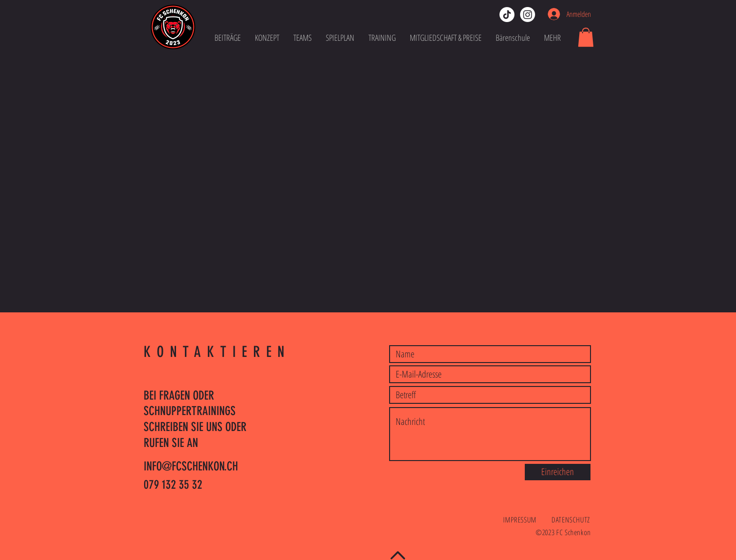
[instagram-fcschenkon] (528, 15)
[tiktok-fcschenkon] (507, 15)
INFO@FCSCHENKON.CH (191, 466)
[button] (586, 37)
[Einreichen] (558, 472)
